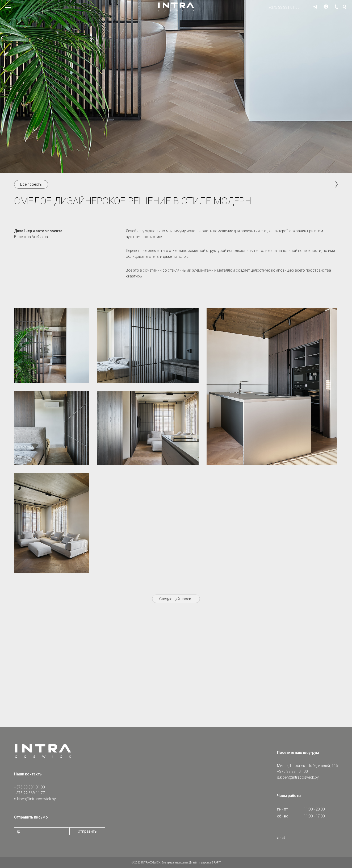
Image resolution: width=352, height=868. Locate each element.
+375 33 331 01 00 (284, 7)
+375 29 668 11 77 (30, 793)
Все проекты (31, 184)
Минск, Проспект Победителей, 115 (307, 766)
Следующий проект (176, 599)
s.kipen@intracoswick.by (35, 799)
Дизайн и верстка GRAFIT (205, 863)
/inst (281, 838)
